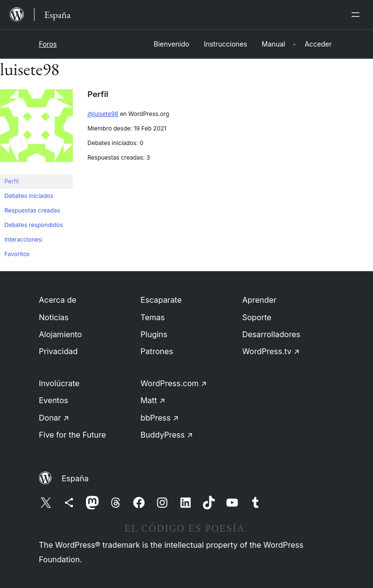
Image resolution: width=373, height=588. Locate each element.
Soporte (257, 317)
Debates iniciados (29, 196)
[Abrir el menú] (357, 15)
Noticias (54, 317)
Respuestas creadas (32, 210)
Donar (54, 418)
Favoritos (17, 254)
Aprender (260, 300)
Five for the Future (72, 435)
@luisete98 (103, 114)
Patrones (157, 351)
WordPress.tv (271, 351)
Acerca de (58, 300)
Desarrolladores (271, 334)
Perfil (12, 181)
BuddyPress (167, 435)
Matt (153, 400)
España (75, 478)
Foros (48, 44)
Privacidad (58, 351)
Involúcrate (59, 383)
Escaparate (161, 300)
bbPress (160, 418)
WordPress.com (174, 383)
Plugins (154, 334)
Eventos (53, 400)
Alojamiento (60, 334)
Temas (153, 317)
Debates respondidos (34, 225)
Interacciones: (24, 239)
